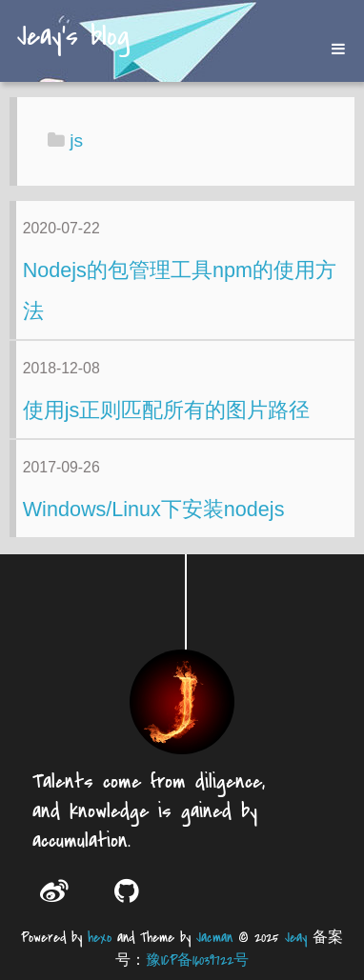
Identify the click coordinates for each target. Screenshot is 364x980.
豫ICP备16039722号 (197, 960)
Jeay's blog (73, 38)
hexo (100, 938)
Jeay (296, 938)
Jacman (214, 938)
